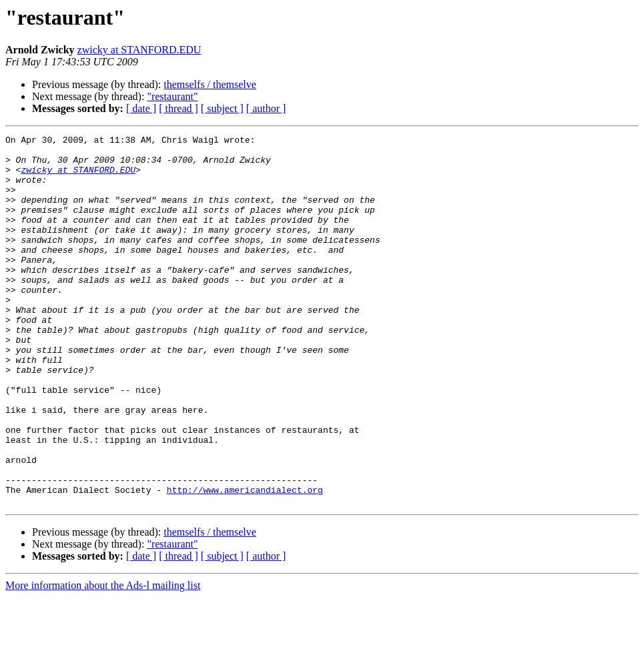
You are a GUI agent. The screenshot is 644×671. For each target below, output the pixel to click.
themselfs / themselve (210, 84)
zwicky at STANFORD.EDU (139, 50)
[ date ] (141, 108)
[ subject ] (222, 108)
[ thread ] (179, 108)
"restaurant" (172, 96)
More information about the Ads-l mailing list (103, 659)
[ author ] (266, 108)
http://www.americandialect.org (245, 562)
